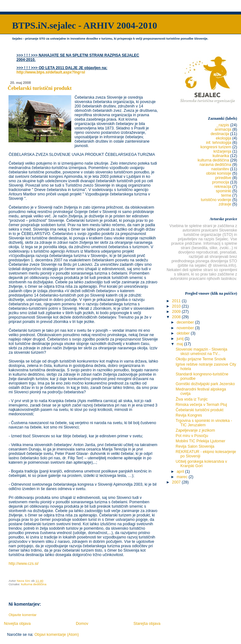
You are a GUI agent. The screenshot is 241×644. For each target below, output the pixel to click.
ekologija (224, 138)
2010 (177, 306)
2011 (177, 301)
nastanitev (220, 169)
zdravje (225, 204)
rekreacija (223, 187)
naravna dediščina (215, 165)
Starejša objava (147, 624)
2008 (177, 317)
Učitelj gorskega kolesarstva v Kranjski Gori (201, 464)
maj (180, 344)
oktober (184, 333)
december (186, 322)
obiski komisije (219, 173)
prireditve (223, 178)
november (186, 328)
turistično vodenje (216, 200)
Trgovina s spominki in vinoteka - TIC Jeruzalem (204, 423)
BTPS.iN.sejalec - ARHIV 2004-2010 (84, 25)
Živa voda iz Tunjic (192, 399)
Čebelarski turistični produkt (200, 410)
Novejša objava (17, 624)
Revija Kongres (189, 415)
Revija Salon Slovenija (195, 446)
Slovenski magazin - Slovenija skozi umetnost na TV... (201, 352)
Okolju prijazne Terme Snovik (201, 359)
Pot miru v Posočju (192, 436)
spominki (224, 191)
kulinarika (221, 156)
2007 (177, 482)
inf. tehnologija (219, 143)
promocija (221, 182)
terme (226, 195)
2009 (177, 312)
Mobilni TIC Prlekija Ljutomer (201, 441)
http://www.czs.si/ (24, 564)
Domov (82, 624)
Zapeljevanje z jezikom (195, 430)
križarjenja (222, 151)
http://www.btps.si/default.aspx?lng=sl (51, 72)
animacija (223, 129)
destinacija (220, 134)
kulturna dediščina (34, 584)
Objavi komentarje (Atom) (57, 635)
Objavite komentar (22, 615)
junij (181, 339)
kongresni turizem (216, 147)
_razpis (223, 125)
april (181, 472)
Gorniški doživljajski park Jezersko (205, 384)
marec (183, 477)
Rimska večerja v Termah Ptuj (201, 405)
